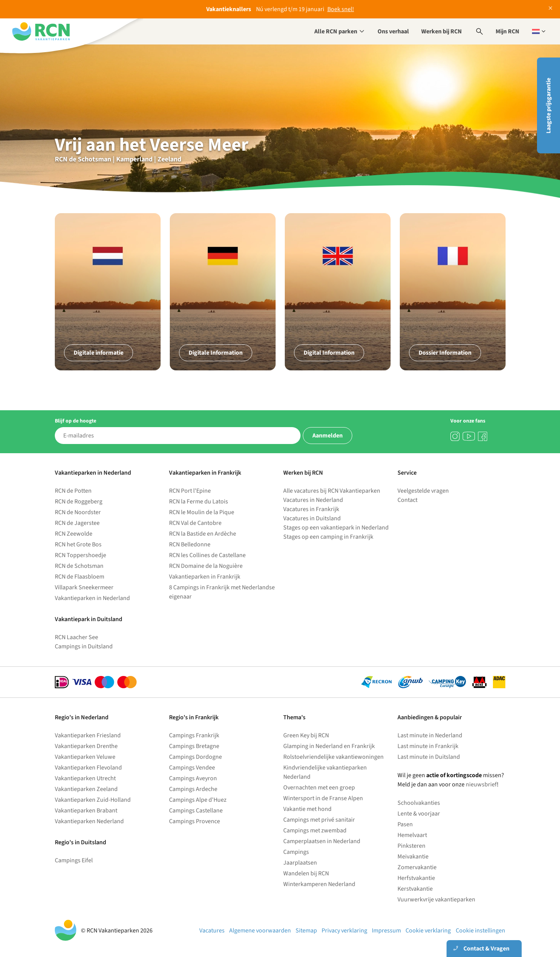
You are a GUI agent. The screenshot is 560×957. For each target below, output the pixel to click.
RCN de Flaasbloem (80, 577)
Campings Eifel (74, 860)
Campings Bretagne (194, 746)
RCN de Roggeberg (79, 502)
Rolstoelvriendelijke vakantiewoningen (333, 757)
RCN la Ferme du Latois (199, 502)
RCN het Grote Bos (78, 544)
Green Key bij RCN (306, 735)
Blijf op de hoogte (76, 421)
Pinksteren (411, 846)
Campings (296, 852)
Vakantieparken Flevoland (88, 768)
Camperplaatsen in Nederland (322, 841)
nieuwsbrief (481, 784)
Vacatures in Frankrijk (311, 509)
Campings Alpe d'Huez (198, 800)
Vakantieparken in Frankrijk (205, 577)
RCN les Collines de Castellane (207, 555)
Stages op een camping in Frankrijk (328, 537)
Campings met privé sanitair (319, 820)
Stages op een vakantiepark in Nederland (336, 528)
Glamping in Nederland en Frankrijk (329, 746)
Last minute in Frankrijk (428, 746)
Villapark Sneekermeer (84, 587)
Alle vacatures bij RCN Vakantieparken (332, 491)
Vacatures (212, 931)
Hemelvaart (412, 835)
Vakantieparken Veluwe (85, 757)
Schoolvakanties (419, 803)
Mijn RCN (507, 31)
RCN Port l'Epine (190, 491)
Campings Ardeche (193, 789)
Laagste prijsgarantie (549, 106)
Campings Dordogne (195, 757)
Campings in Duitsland (84, 646)
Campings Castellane (196, 811)
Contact (407, 500)
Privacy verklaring (344, 931)
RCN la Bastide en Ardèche (203, 534)
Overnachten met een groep (319, 788)
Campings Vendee (192, 768)
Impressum (386, 931)
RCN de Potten (73, 491)
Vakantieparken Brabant (86, 811)
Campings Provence (195, 821)
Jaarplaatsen (300, 863)
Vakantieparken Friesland (88, 735)
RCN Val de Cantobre (195, 523)
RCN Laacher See (76, 637)
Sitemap (306, 931)
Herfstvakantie (416, 878)
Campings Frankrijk (194, 735)
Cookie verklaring (428, 931)
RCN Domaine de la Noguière (206, 566)
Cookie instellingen (480, 931)
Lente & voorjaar (419, 814)
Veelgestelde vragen (423, 491)
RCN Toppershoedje (80, 555)
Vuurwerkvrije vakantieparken (436, 899)
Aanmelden (328, 436)
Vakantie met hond (307, 809)
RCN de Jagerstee (77, 523)
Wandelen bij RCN (306, 873)
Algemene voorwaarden (260, 931)
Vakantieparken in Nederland (92, 598)
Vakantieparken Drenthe (86, 746)
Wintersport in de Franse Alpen (323, 798)
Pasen (405, 824)
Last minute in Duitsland (429, 757)
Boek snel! (341, 9)
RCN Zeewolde (74, 534)
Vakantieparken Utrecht (85, 778)
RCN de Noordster (78, 512)
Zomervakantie (417, 867)
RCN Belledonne (190, 544)
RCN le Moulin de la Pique (202, 512)
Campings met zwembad (315, 830)
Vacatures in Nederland (313, 500)
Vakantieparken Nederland (89, 821)
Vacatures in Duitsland (312, 518)
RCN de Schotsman (79, 566)
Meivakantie (413, 857)
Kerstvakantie (415, 889)
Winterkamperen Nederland (319, 884)
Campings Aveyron (193, 778)
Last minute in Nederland (430, 735)
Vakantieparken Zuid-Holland (93, 800)
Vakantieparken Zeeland (86, 789)
